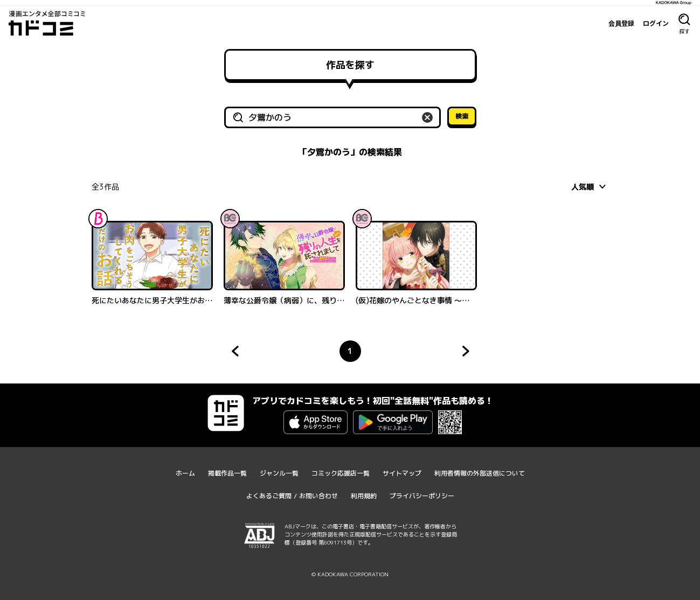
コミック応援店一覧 (341, 473)
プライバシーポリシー (422, 496)
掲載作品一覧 (227, 473)
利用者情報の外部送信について (480, 473)
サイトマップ (402, 473)
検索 (462, 116)
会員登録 (621, 23)
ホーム (185, 473)
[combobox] (590, 186)
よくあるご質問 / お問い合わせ (292, 496)
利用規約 (364, 496)
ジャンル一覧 (279, 473)
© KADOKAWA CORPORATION (350, 574)
